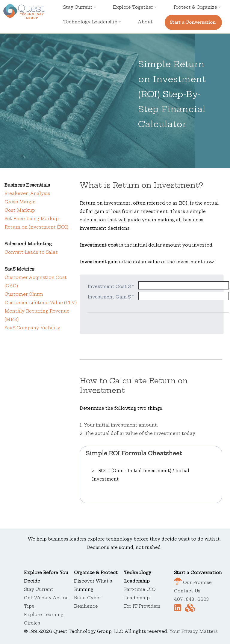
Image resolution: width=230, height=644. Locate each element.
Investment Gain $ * (111, 297)
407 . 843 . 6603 (191, 599)
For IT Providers (142, 606)
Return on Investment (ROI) (36, 227)
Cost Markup (20, 210)
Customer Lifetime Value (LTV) (41, 303)
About (145, 22)
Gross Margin (20, 202)
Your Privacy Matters (193, 631)
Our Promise (197, 583)
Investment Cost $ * (111, 286)
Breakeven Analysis (27, 193)
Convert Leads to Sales (31, 252)
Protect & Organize (197, 7)
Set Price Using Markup (32, 219)
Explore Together (135, 7)
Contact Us (187, 591)
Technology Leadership (92, 22)
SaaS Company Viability (32, 328)
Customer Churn (24, 294)
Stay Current (80, 7)
